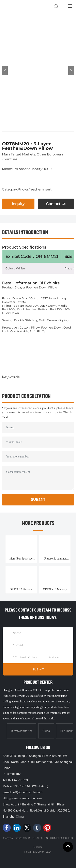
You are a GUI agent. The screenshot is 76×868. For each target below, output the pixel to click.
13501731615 (23, 786)
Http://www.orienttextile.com (22, 798)
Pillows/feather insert (35, 189)
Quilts (46, 731)
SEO (48, 852)
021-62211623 (18, 780)
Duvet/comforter (21, 731)
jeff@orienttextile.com (27, 792)
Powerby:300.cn (34, 852)
